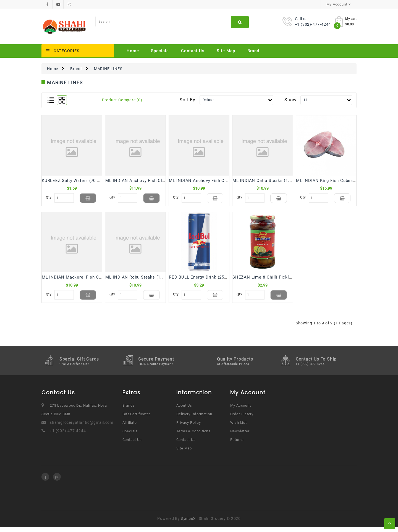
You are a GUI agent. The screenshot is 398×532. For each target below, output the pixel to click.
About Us (184, 410)
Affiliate (130, 428)
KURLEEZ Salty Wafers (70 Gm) (74, 181)
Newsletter (240, 436)
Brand (253, 51)
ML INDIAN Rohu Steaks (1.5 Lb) (139, 280)
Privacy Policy (189, 428)
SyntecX (188, 524)
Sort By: (188, 100)
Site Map (226, 51)
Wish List (239, 428)
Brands (129, 410)
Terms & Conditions (193, 436)
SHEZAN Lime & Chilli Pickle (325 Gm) (272, 280)
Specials (160, 51)
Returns (237, 445)
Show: (291, 100)
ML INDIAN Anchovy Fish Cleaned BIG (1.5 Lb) (152, 181)
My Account (241, 410)
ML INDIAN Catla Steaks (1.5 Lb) (266, 181)
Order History (242, 419)
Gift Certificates (137, 419)
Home (133, 51)
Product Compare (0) (122, 100)
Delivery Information (194, 419)
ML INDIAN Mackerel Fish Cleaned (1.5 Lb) (86, 280)
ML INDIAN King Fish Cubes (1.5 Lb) (333, 181)
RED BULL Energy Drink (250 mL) (202, 280)
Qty (49, 197)
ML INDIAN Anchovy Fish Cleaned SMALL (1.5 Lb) (220, 181)
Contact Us (193, 51)
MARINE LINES (108, 69)
